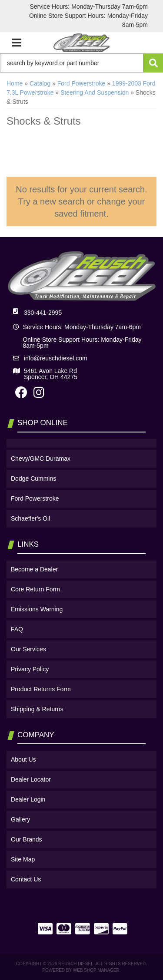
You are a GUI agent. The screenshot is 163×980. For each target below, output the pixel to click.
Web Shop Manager (96, 970)
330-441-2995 (43, 313)
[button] (81, 63)
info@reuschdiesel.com (56, 358)
